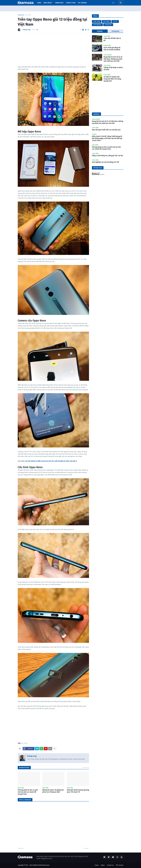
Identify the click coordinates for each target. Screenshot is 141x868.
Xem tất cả (86, 767)
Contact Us (110, 865)
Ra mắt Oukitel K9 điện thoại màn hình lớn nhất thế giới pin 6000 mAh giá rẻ (51, 461)
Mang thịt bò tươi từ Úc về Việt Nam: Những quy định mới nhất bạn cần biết (113, 59)
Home (97, 865)
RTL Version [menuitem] (82, 3)
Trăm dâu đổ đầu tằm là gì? (112, 39)
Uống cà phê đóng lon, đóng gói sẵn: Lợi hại (108, 156)
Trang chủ (21, 15)
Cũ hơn (86, 848)
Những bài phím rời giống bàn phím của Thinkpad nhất (53, 791)
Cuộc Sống (97, 21)
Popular (100, 31)
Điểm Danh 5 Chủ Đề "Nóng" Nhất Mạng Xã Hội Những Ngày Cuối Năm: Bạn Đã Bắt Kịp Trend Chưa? (107, 138)
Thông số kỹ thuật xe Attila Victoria (113, 69)
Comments (115, 31)
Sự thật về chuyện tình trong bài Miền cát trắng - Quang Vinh (113, 79)
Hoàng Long (32, 756)
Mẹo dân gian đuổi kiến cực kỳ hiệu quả (106, 130)
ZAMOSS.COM (37, 865)
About (103, 865)
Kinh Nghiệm (97, 25)
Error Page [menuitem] (59, 3)
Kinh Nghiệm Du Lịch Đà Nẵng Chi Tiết (106, 162)
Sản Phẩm (28, 15)
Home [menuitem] (39, 3)
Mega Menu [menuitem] (48, 3)
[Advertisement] (53, 50)
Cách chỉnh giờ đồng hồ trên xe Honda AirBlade (112, 49)
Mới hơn (21, 848)
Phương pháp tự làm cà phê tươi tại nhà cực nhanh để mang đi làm (28, 792)
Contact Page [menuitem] (71, 3)
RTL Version (120, 865)
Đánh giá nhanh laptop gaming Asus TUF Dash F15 (78, 791)
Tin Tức (115, 21)
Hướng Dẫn (108, 25)
